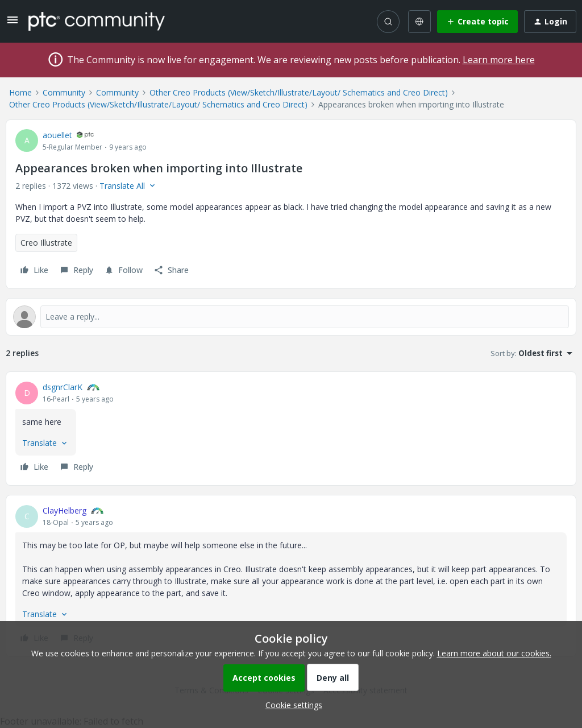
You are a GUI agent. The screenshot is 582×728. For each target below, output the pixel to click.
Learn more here (499, 60)
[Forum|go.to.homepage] (97, 21)
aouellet (57, 135)
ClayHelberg (65, 510)
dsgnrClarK (63, 387)
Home (20, 92)
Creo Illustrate (46, 243)
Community (64, 92)
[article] (291, 429)
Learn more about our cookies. (494, 653)
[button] (13, 24)
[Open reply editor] (291, 317)
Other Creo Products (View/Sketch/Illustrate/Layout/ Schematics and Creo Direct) (299, 92)
